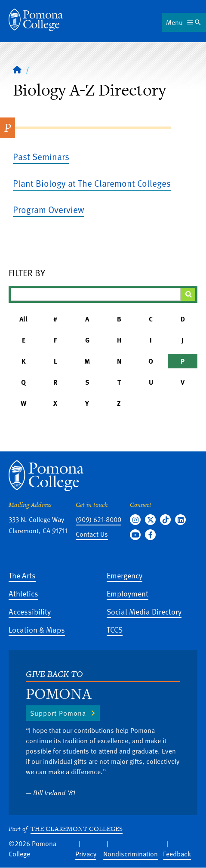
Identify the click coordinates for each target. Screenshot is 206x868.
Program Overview (49, 209)
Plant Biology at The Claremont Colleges (92, 183)
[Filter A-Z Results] (96, 294)
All (23, 319)
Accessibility (30, 611)
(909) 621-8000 (98, 519)
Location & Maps (37, 629)
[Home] (36, 20)
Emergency (125, 575)
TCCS (115, 629)
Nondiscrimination (131, 854)
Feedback (177, 854)
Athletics (23, 593)
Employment (128, 593)
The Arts (22, 575)
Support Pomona (58, 713)
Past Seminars (41, 156)
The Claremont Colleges (77, 829)
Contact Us (92, 534)
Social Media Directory (144, 611)
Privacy (86, 854)
